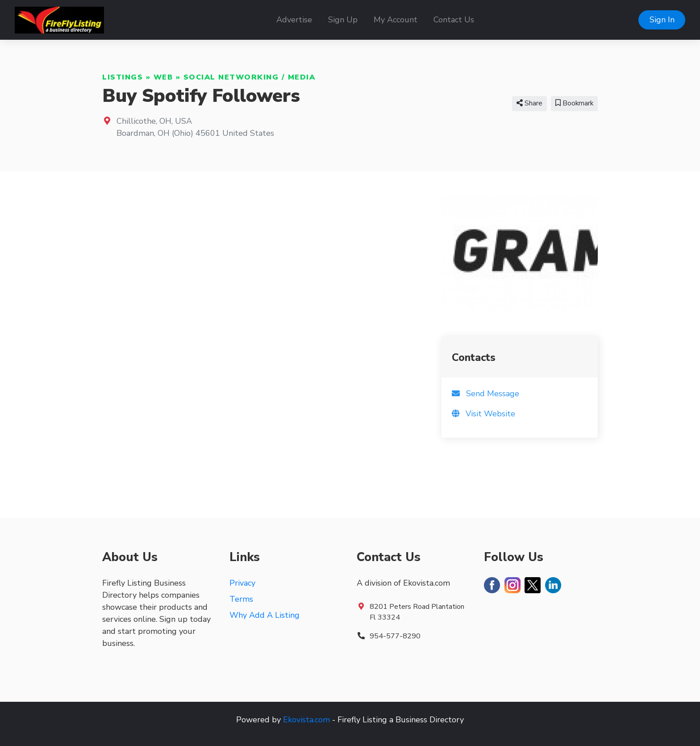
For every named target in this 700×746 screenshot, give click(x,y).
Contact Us (454, 20)
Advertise (294, 20)
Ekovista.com (306, 720)
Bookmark (574, 103)
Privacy (242, 583)
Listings (123, 77)
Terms (241, 599)
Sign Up (343, 20)
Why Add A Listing (265, 615)
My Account (396, 20)
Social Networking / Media (250, 77)
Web (163, 77)
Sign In (662, 20)
